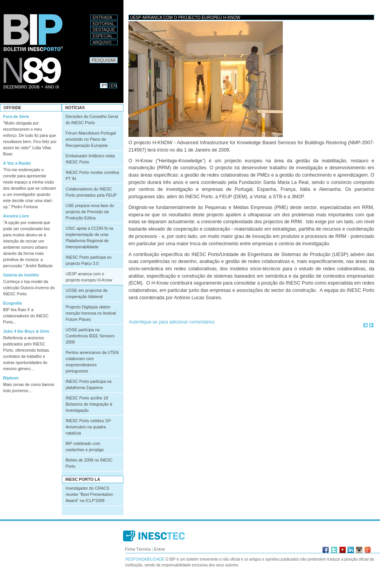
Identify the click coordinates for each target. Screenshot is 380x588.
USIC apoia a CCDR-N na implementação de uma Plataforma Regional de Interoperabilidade (89, 238)
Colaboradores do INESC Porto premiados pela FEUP (91, 192)
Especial (103, 36)
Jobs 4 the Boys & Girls (26, 331)
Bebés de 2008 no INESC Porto (89, 463)
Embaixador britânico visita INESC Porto (90, 159)
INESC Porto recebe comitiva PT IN (92, 175)
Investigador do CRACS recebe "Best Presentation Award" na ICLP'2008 (89, 494)
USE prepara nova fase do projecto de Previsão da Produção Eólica (90, 212)
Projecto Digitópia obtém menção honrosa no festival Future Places (91, 313)
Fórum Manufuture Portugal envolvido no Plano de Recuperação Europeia (91, 139)
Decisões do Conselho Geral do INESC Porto (92, 120)
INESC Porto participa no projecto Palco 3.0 (89, 260)
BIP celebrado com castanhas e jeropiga (84, 446)
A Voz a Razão (17, 163)
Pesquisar (89, 57)
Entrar (160, 549)
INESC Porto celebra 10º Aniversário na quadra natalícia (88, 427)
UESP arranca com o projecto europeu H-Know (89, 277)
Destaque (104, 30)
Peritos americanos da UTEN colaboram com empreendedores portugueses (92, 362)
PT (105, 86)
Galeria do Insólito (21, 275)
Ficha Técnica (138, 549)
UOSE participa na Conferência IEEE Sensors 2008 (90, 336)
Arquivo (102, 42)
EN (114, 86)
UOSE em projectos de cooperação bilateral (87, 293)
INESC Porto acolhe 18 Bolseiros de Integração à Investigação (89, 404)
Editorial (103, 24)
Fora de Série (16, 116)
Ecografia (13, 303)
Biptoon (11, 378)
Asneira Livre (16, 216)
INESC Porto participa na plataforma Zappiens (89, 384)
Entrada (102, 17)
